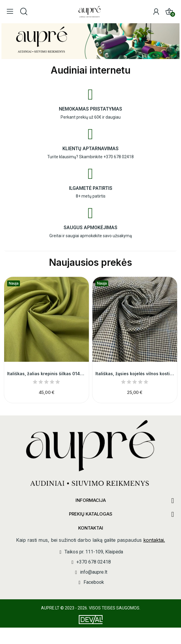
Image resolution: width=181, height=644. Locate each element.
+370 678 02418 (119, 157)
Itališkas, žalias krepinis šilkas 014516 (47, 374)
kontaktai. (154, 540)
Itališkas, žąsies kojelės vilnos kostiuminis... (135, 374)
